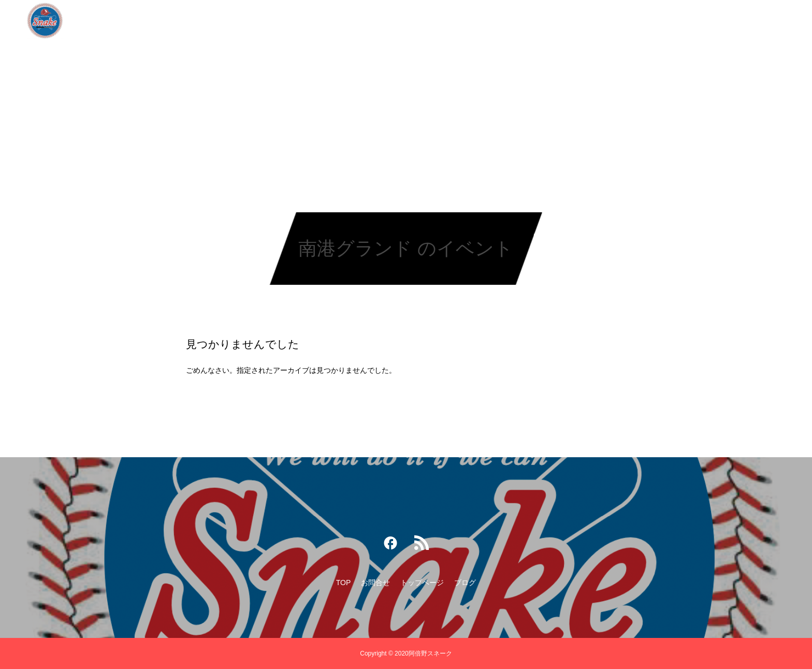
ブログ (480, 21)
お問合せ (369, 21)
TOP (327, 21)
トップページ (426, 21)
